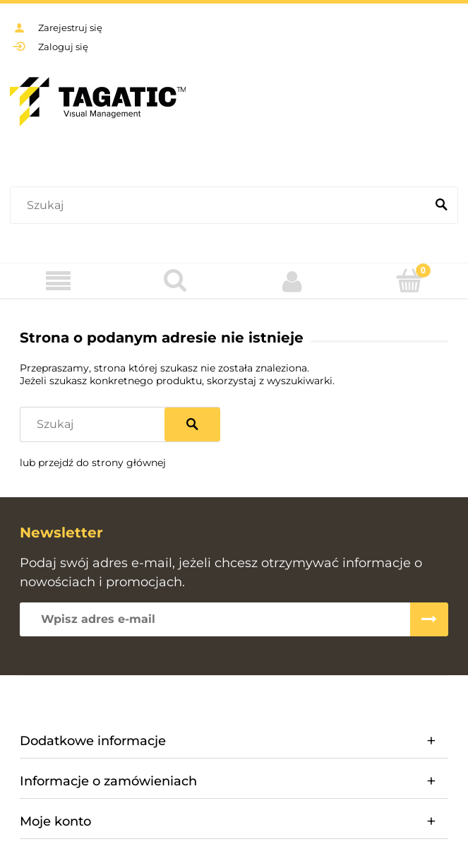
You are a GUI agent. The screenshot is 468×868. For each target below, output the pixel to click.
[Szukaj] (441, 206)
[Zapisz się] (429, 619)
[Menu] (59, 281)
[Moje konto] (293, 281)
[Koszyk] (409, 280)
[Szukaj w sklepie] (221, 206)
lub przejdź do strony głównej (93, 463)
